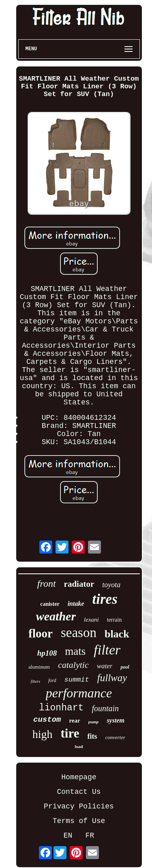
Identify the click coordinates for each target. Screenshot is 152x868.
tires (105, 599)
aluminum (39, 667)
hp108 (47, 653)
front (47, 584)
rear (74, 720)
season (79, 633)
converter (115, 737)
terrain (115, 620)
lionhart (61, 708)
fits (92, 736)
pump (94, 722)
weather (56, 616)
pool (125, 667)
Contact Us (79, 792)
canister (50, 604)
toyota (111, 585)
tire (70, 733)
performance (79, 693)
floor (41, 633)
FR (90, 836)
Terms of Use (79, 821)
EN (68, 836)
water (105, 666)
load (79, 746)
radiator (79, 584)
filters (35, 681)
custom (47, 720)
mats (75, 651)
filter (107, 650)
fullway (112, 678)
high (43, 734)
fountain (105, 708)
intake (76, 604)
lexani (91, 620)
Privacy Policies (79, 806)
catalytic (73, 665)
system (116, 720)
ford (52, 680)
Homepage (79, 777)
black (117, 634)
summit (77, 680)
